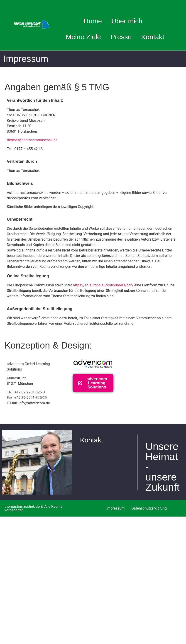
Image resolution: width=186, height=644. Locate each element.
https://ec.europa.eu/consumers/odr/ (103, 285)
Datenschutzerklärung (149, 508)
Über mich (129, 21)
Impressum (116, 508)
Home (93, 21)
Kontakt (153, 37)
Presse (121, 37)
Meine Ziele (83, 37)
